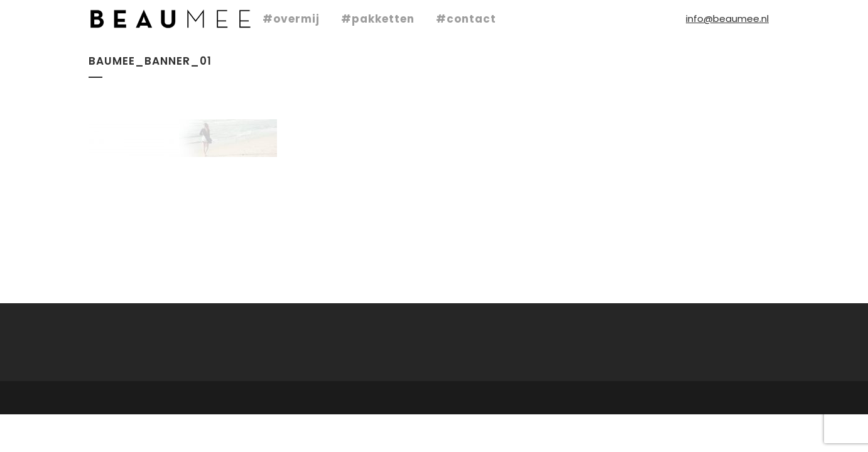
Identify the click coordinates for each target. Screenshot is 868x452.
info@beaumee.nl (727, 19)
